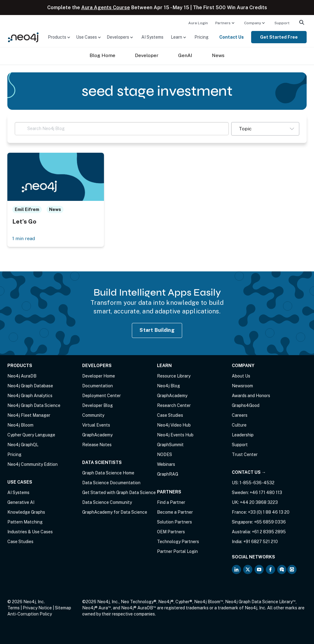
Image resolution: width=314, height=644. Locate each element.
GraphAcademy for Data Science (115, 512)
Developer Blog (98, 405)
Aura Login (198, 23)
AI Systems (152, 37)
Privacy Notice (37, 608)
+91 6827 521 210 (260, 542)
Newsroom (242, 386)
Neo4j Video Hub (174, 425)
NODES (165, 454)
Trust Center (245, 454)
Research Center (174, 405)
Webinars (166, 464)
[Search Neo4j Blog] (122, 129)
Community (93, 415)
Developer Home (99, 376)
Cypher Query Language (31, 435)
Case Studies (20, 542)
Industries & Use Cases (30, 532)
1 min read (24, 238)
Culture (239, 425)
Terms (13, 608)
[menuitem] (198, 23)
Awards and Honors (251, 396)
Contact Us (232, 37)
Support (282, 23)
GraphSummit (170, 445)
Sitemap (63, 608)
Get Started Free (279, 37)
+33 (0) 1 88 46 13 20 (269, 512)
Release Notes (97, 445)
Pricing (201, 37)
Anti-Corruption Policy (30, 614)
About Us (241, 376)
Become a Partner (175, 512)
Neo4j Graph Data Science (34, 405)
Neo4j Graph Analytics (30, 396)
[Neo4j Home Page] (23, 37)
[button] (265, 129)
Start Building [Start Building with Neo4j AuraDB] (157, 330)
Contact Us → (249, 472)
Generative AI (21, 502)
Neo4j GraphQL (23, 445)
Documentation (98, 386)
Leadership (243, 435)
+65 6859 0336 (270, 522)
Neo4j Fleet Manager (29, 415)
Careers (240, 415)
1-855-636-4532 (257, 483)
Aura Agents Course (106, 8)
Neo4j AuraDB (22, 376)
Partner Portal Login (177, 551)
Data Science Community (107, 502)
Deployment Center (101, 396)
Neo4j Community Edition (33, 464)
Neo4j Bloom (20, 425)
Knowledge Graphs (26, 512)
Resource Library (174, 376)
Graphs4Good (246, 405)
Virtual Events (96, 425)
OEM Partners (171, 532)
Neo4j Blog (168, 386)
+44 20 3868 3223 (259, 502)
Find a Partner (171, 502)
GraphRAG (168, 474)
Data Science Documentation (111, 483)
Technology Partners (178, 542)
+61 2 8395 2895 (269, 532)
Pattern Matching (25, 522)
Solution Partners (174, 522)
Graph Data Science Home (108, 473)
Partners (223, 23)
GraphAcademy (97, 435)
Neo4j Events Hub (175, 435)
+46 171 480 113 (266, 493)
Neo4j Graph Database (30, 386)
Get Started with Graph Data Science (119, 493)
